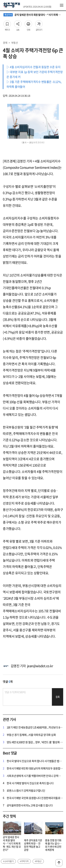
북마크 (7, 23)
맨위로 (59, 863)
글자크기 (39, 23)
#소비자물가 (8, 861)
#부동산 (38, 861)
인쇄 (28, 23)
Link (18, 23)
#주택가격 (24, 861)
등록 (58, 697)
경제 (5, 43)
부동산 (15, 43)
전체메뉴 (62, 5)
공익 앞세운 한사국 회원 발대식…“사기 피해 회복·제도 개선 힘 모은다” (33, 15)
